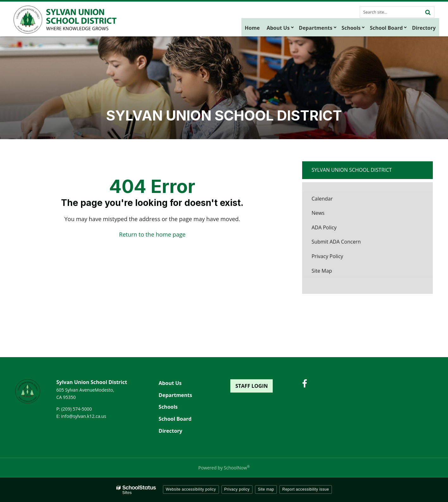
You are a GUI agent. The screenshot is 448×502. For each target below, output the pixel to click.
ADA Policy (324, 227)
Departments (175, 395)
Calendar (322, 199)
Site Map (322, 271)
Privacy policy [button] (237, 489)
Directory (170, 431)
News (318, 213)
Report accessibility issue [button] (306, 489)
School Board (175, 419)
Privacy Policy (327, 256)
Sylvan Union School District (352, 170)
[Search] (428, 12)
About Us (170, 383)
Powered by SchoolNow (224, 468)
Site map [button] (266, 489)
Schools (168, 407)
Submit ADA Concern (336, 242)
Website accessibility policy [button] (191, 489)
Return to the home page (152, 234)
